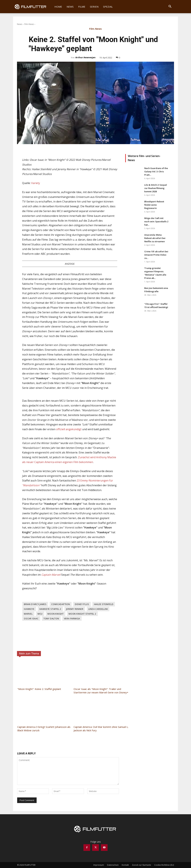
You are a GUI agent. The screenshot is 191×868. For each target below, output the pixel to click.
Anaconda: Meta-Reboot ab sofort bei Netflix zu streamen (155, 238)
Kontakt (125, 865)
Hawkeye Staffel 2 (50, 609)
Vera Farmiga (72, 619)
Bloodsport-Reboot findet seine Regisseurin (154, 205)
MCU (40, 614)
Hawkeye (29, 609)
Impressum (99, 865)
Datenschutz (113, 865)
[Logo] (33, 7)
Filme (82, 7)
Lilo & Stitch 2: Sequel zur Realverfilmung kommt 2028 (156, 188)
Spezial (108, 7)
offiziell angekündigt (69, 429)
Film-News (29, 24)
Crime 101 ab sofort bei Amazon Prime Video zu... (156, 255)
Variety (36, 183)
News (70, 7)
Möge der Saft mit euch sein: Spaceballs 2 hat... (156, 221)
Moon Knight (56, 614)
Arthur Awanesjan (85, 57)
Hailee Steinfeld (104, 604)
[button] (170, 7)
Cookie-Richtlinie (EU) (164, 865)
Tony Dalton (51, 619)
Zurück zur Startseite (142, 865)
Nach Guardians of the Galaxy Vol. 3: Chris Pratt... (156, 171)
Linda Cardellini (98, 609)
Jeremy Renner (75, 609)
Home (58, 7)
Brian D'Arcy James (35, 604)
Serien (94, 7)
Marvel (28, 614)
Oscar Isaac (31, 619)
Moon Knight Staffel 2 (82, 614)
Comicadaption (61, 604)
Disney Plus (82, 604)
